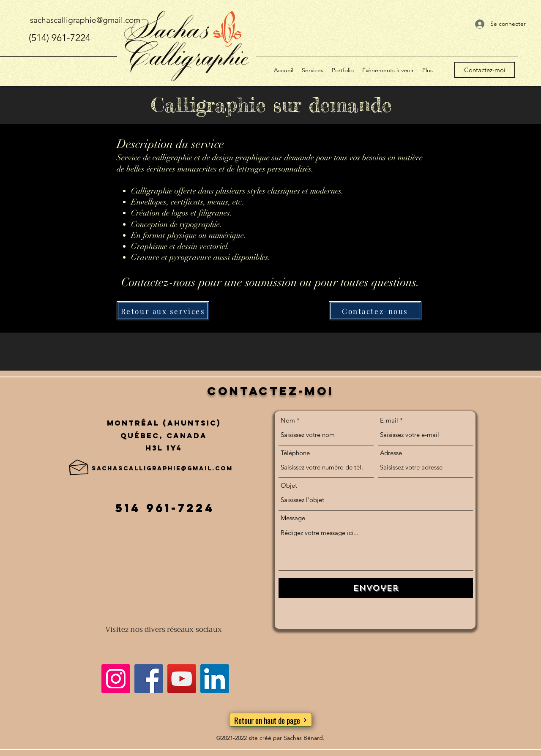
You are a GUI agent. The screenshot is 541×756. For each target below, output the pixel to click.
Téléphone (295, 453)
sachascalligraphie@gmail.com (85, 20)
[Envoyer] (376, 588)
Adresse (391, 453)
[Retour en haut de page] (270, 720)
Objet (289, 485)
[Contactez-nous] (375, 311)
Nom (288, 420)
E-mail (389, 420)
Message (293, 518)
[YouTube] (182, 679)
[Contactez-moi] (485, 70)
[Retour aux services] (163, 311)
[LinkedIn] (215, 679)
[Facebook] (149, 679)
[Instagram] (116, 679)
